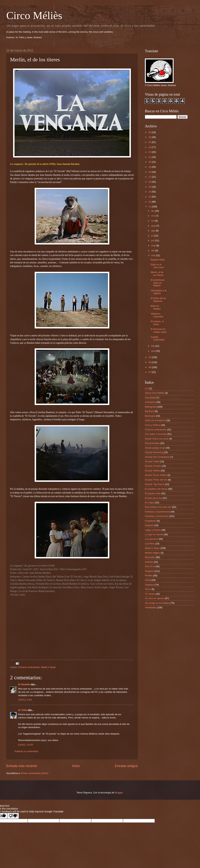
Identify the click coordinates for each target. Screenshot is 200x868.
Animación (150, 402)
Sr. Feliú (23, 710)
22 (150, 152)
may (154, 245)
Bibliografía (151, 407)
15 (150, 187)
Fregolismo (151, 521)
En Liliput (150, 503)
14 (150, 192)
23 (150, 147)
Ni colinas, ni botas (157, 323)
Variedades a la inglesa (159, 292)
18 (150, 172)
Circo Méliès (34, 15)
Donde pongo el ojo (155, 448)
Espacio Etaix (158, 260)
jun (153, 240)
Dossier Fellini (152, 461)
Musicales (150, 557)
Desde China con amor (157, 439)
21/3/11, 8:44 (25, 700)
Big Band (150, 411)
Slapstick (150, 585)
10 (150, 357)
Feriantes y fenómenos (157, 516)
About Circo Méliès (155, 393)
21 (150, 157)
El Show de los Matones (158, 300)
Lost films (150, 544)
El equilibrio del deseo (156, 489)
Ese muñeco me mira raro (158, 507)
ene (153, 351)
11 (150, 207)
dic (153, 211)
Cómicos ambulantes (29, 667)
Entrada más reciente (22, 766)
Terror (148, 589)
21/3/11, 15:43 (25, 745)
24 (150, 142)
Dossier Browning (154, 452)
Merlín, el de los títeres (157, 274)
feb (153, 346)
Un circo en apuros (155, 598)
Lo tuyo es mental (154, 534)
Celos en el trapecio (155, 420)
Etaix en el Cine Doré (157, 266)
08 (150, 367)
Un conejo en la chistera (157, 603)
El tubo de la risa (154, 498)
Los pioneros (152, 539)
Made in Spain (48, 667)
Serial (148, 580)
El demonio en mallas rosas (158, 330)
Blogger (119, 793)
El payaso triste (153, 493)
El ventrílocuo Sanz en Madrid (158, 283)
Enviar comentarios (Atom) (35, 773)
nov (153, 216)
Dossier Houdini (153, 466)
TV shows (150, 594)
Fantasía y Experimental (157, 512)
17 (150, 177)
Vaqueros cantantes (157, 315)
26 (150, 132)
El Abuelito (24, 684)
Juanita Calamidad (158, 338)
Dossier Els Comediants (157, 457)
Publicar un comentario (26, 751)
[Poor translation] (13, 816)
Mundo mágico (152, 553)
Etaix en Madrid (155, 307)
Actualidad (150, 398)
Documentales (152, 443)
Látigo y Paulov (153, 530)
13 (150, 197)
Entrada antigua (126, 766)
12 (150, 202)
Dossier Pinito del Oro (156, 480)
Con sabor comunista (156, 434)
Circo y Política (153, 425)
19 (150, 167)
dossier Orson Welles (156, 475)
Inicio (76, 766)
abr (153, 250)
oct (153, 221)
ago (153, 231)
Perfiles (149, 576)
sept (154, 226)
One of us (150, 566)
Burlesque (150, 416)
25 (150, 137)
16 (150, 182)
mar (154, 255)
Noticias (149, 562)
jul (153, 236)
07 (150, 372)
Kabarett (149, 525)
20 (150, 162)
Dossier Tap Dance (155, 484)
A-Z (147, 388)
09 (150, 362)
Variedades (151, 607)
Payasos (149, 571)
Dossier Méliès (152, 471)
